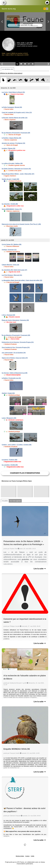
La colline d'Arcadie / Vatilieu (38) (12, 163)
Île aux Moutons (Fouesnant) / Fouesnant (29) (16, 133)
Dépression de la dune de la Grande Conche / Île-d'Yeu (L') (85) (21, 224)
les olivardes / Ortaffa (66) (10, 204)
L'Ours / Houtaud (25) (8, 315)
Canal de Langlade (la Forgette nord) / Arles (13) (17, 112)
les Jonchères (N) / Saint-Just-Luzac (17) (14, 270)
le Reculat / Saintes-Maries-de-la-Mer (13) (15, 118)
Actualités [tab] (5, 501)
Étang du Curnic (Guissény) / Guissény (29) (15, 320)
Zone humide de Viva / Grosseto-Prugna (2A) (16, 347)
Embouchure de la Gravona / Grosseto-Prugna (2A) (18, 342)
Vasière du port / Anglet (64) (10, 179)
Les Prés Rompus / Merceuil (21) (12, 275)
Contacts (27, 856)
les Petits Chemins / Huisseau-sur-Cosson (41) (16, 169)
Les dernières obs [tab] (7, 69)
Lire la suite (40, 569)
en (47, 9)
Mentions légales (20, 856)
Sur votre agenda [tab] (15, 501)
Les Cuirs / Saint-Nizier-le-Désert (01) (13, 92)
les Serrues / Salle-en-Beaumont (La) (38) (15, 373)
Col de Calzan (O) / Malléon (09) (12, 244)
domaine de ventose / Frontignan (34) (13, 143)
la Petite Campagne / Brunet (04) (12, 107)
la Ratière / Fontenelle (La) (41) (11, 378)
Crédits (32, 856)
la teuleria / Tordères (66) (9, 460)
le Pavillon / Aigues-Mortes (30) (11, 138)
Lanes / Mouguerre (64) (9, 418)
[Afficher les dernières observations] (11, 73)
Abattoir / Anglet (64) (8, 393)
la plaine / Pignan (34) (8, 148)
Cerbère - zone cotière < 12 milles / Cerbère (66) (17, 445)
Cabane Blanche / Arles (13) (10, 265)
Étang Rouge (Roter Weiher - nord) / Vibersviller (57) (18, 174)
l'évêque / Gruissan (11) (9, 250)
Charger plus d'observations (25, 473)
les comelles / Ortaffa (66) (10, 465)
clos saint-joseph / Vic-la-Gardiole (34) (14, 353)
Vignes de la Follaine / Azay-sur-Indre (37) (15, 358)
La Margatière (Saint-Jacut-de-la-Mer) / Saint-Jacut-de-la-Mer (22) (22, 280)
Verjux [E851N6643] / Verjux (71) (12, 209)
